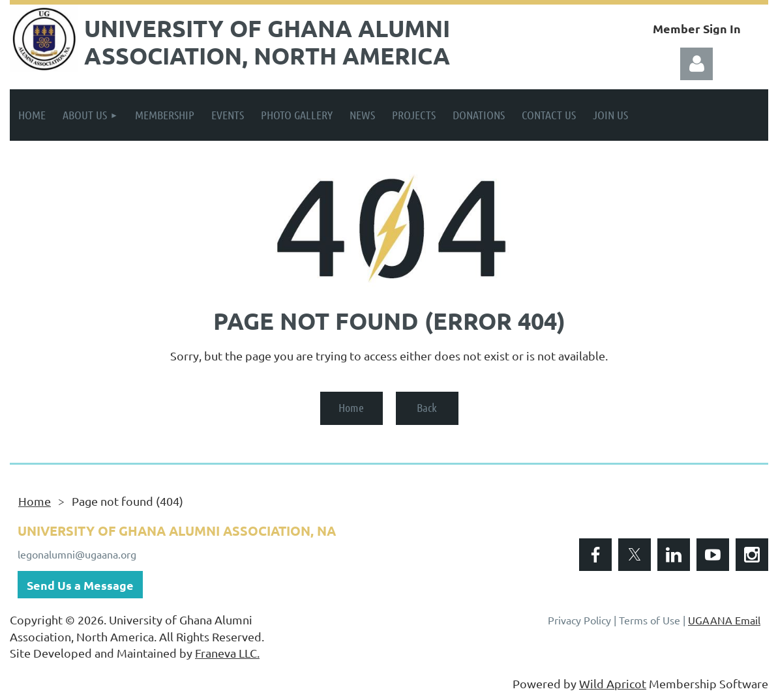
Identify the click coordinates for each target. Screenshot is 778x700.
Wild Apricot (613, 683)
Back (427, 407)
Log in (696, 64)
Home (351, 407)
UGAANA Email (724, 620)
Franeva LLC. (227, 653)
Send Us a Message (80, 585)
